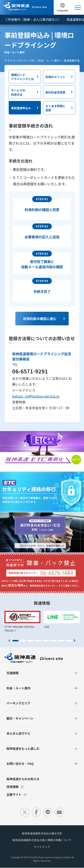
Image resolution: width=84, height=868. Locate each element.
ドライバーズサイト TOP (19, 60)
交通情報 (12, 673)
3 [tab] (31, 641)
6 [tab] (53, 641)
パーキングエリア (18, 703)
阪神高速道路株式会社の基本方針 (42, 833)
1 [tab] (15, 641)
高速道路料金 (72, 60)
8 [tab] (69, 641)
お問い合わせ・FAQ (20, 764)
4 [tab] (38, 641)
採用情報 (12, 787)
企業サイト (14, 794)
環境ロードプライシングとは (22, 77)
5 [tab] (46, 641)
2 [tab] (23, 641)
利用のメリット (55, 77)
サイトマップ (42, 847)
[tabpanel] (22, 622)
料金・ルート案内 (49, 60)
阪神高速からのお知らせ (23, 779)
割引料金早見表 (55, 92)
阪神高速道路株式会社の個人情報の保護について (42, 840)
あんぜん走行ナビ (18, 733)
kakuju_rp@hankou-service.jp (36, 396)
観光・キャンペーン (20, 718)
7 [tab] (61, 641)
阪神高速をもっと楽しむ (23, 749)
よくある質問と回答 (55, 108)
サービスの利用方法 (18, 92)
